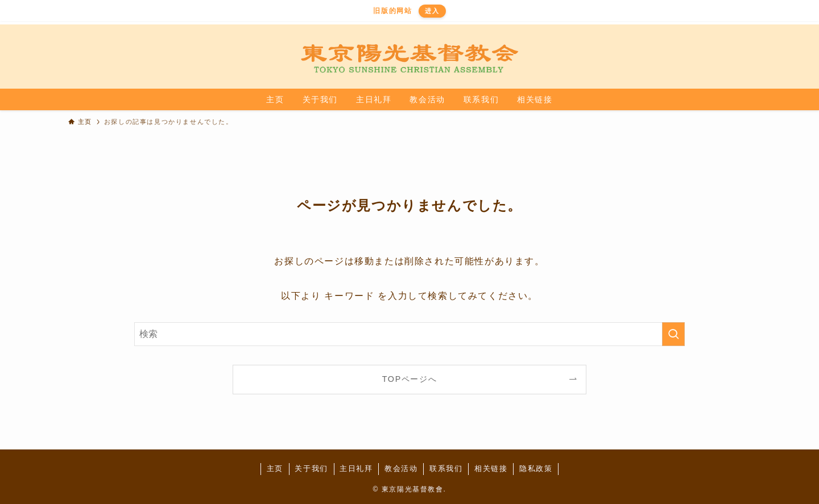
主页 (275, 468)
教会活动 (401, 468)
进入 (432, 11)
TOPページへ (410, 379)
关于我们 (311, 468)
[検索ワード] (409, 334)
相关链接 (491, 468)
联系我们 (446, 468)
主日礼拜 (356, 468)
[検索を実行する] (673, 334)
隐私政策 (536, 468)
